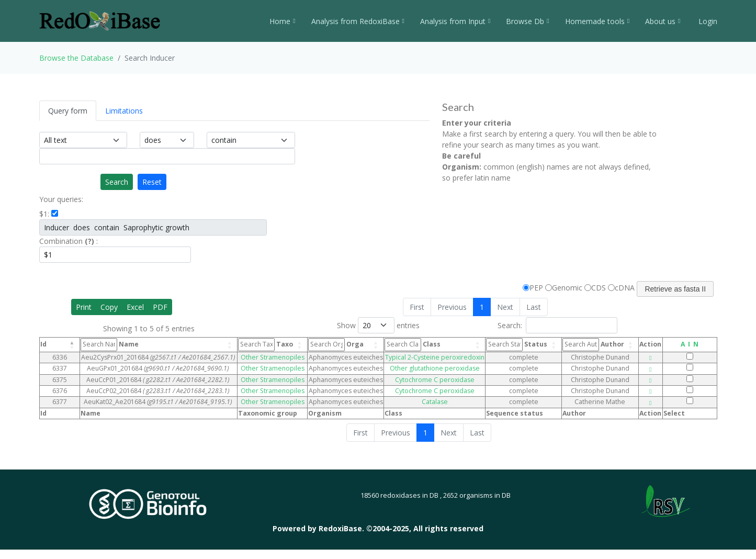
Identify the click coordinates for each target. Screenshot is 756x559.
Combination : (69, 241)
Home (282, 21)
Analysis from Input (455, 21)
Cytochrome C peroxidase (435, 380)
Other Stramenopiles (273, 357)
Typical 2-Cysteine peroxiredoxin (435, 357)
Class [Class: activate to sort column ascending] (413, 344)
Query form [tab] (68, 111)
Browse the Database (76, 58)
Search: (557, 325)
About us (663, 21)
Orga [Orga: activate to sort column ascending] (336, 344)
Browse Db (527, 21)
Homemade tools (597, 21)
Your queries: (61, 199)
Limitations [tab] (124, 111)
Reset (152, 182)
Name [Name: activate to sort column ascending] (110, 344)
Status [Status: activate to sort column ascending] (517, 344)
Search (117, 182)
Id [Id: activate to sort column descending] (43, 344)
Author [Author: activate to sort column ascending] (593, 344)
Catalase (435, 402)
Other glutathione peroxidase (435, 368)
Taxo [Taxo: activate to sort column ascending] (266, 344)
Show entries (378, 325)
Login (707, 21)
